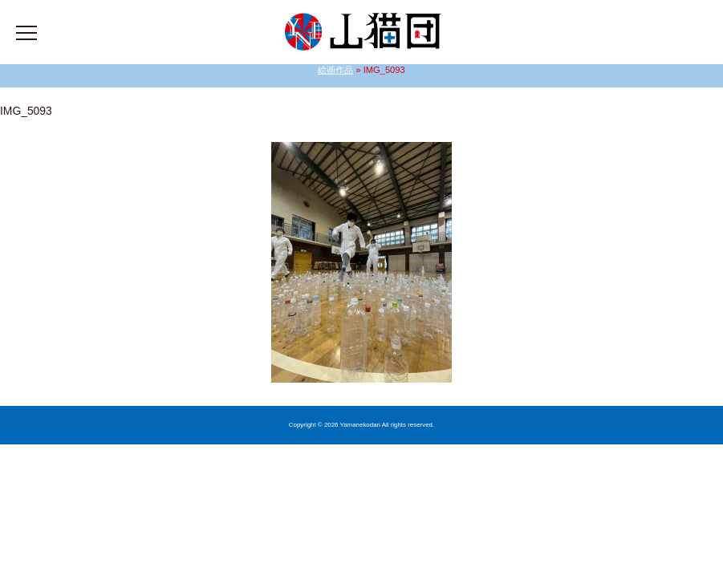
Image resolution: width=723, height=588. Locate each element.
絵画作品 (335, 70)
